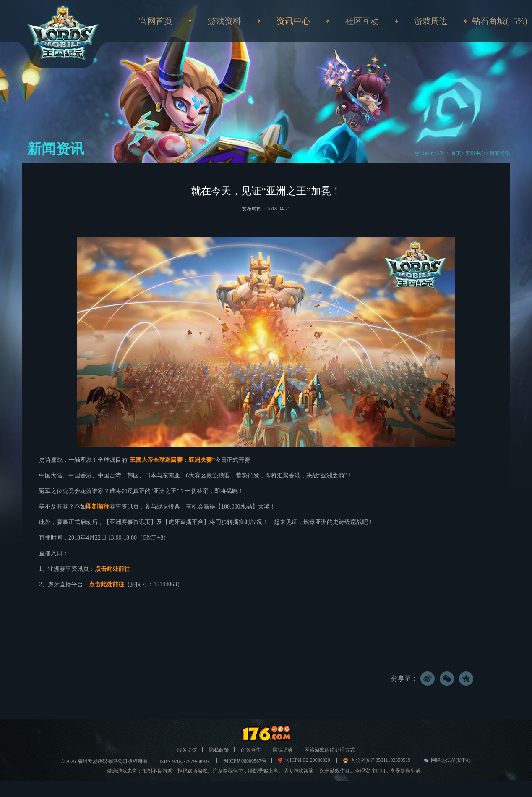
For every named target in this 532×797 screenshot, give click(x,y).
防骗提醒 (283, 750)
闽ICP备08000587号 (245, 761)
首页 (455, 153)
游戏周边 (431, 21)
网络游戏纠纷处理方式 (330, 750)
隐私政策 (219, 750)
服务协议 (187, 750)
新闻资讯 (500, 153)
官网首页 (156, 21)
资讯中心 (475, 153)
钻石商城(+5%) (499, 21)
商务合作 (251, 750)
